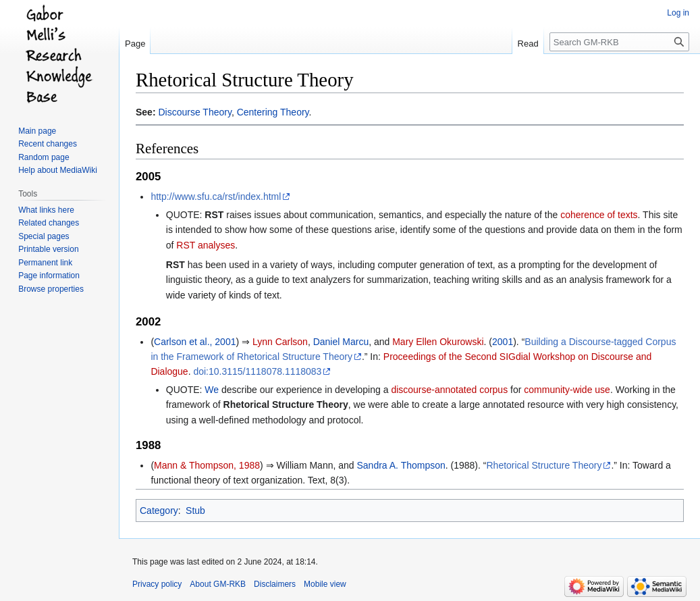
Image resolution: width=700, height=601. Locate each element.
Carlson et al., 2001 (195, 342)
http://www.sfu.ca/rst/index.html (216, 197)
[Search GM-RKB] (619, 42)
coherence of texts (599, 215)
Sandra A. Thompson (401, 465)
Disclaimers (275, 584)
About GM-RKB (218, 584)
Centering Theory (273, 112)
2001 (503, 342)
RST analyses (206, 245)
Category (159, 511)
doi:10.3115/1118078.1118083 (257, 371)
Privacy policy (157, 584)
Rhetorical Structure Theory (286, 404)
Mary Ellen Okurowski (438, 342)
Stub (195, 511)
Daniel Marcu (341, 342)
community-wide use (567, 390)
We (212, 390)
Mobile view (325, 584)
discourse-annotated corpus (449, 390)
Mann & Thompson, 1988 (207, 465)
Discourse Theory (194, 112)
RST (214, 215)
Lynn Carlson (280, 342)
